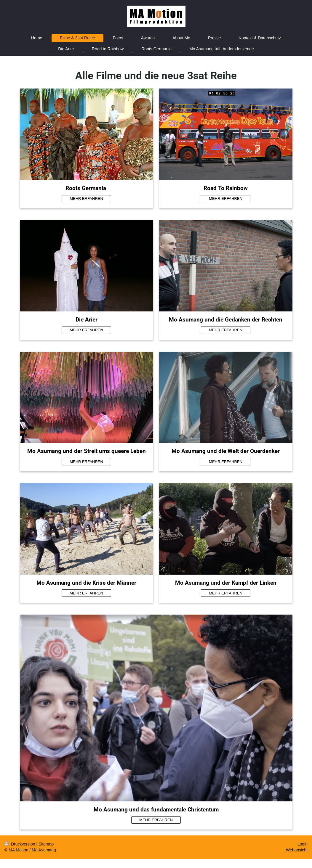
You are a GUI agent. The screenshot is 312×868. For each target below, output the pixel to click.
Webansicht (297, 850)
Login (303, 844)
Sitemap (46, 844)
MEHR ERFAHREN (86, 198)
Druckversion (20, 844)
